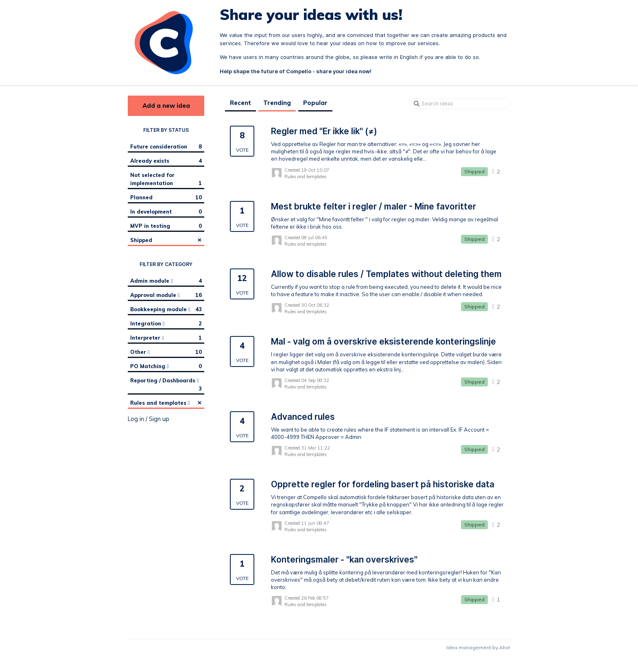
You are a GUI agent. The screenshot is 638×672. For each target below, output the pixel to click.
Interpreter (166, 338)
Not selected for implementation (166, 179)
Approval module (166, 295)
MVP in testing (166, 226)
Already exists (166, 161)
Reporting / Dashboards (166, 385)
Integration (166, 323)
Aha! (505, 647)
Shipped (166, 240)
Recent (240, 103)
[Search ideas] (461, 104)
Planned (166, 197)
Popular (315, 103)
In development (166, 212)
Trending (277, 103)
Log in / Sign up (149, 419)
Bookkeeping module (166, 309)
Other (166, 352)
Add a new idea (166, 106)
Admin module (166, 281)
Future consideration (166, 146)
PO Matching (166, 366)
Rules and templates (166, 402)
